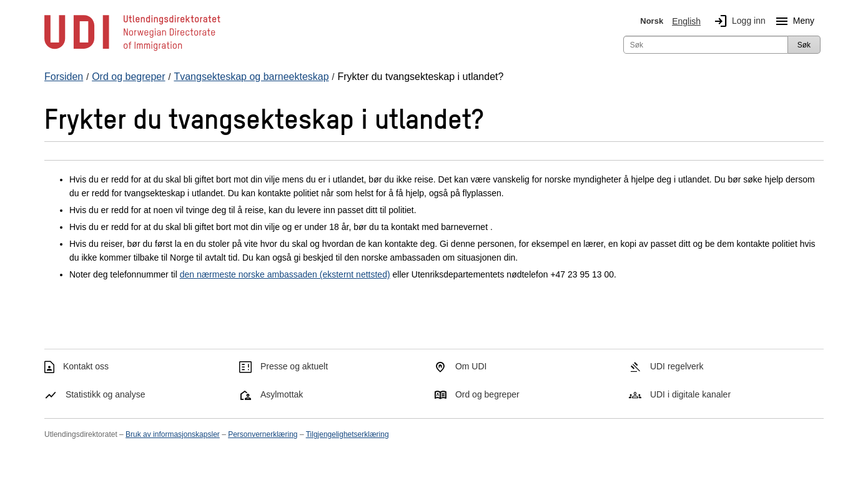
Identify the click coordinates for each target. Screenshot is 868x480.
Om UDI (471, 366)
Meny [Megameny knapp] (792, 21)
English (686, 21)
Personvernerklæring (263, 434)
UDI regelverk (677, 366)
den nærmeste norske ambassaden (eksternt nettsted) (285, 274)
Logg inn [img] (737, 21)
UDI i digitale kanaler (690, 394)
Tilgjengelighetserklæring (348, 434)
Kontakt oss (86, 366)
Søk (804, 45)
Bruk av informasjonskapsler (173, 434)
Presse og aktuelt (294, 366)
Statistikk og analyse (106, 394)
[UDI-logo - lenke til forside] (132, 50)
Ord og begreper (487, 394)
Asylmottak (282, 394)
